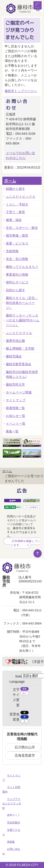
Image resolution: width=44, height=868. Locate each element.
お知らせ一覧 (16, 416)
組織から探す (16, 189)
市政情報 (12, 251)
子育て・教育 (15, 212)
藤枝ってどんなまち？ (22, 267)
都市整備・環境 (17, 236)
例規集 (11, 842)
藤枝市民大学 (15, 384)
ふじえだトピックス (21, 196)
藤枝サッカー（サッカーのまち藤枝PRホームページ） (23, 320)
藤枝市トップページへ (21, 91)
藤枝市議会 (14, 356)
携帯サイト (14, 815)
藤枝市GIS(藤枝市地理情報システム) (22, 374)
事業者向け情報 (17, 275)
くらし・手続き (17, 204)
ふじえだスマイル (19, 333)
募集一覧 (12, 431)
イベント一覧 (16, 424)
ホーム (10, 181)
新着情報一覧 (15, 408)
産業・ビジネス (17, 243)
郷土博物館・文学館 (20, 348)
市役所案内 (13, 823)
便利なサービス (17, 282)
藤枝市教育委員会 (19, 364)
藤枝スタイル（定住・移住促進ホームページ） (22, 303)
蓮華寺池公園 (15, 341)
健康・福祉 (14, 220)
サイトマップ (16, 400)
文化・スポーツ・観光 (22, 228)
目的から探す (16, 290)
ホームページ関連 (19, 392)
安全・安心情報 (17, 259)
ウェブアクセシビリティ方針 (12, 803)
